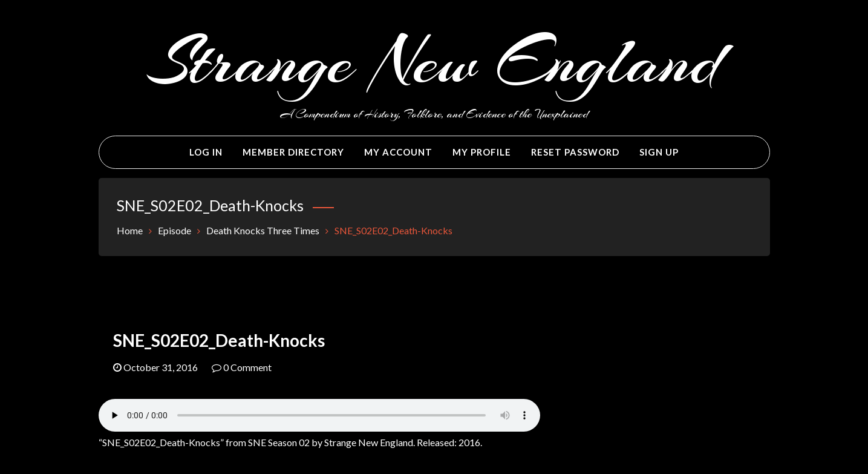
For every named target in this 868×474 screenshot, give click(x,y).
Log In (206, 152)
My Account (398, 152)
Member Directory (293, 152)
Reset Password (575, 152)
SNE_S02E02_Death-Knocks (219, 340)
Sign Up (659, 152)
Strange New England (434, 62)
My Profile (482, 152)
